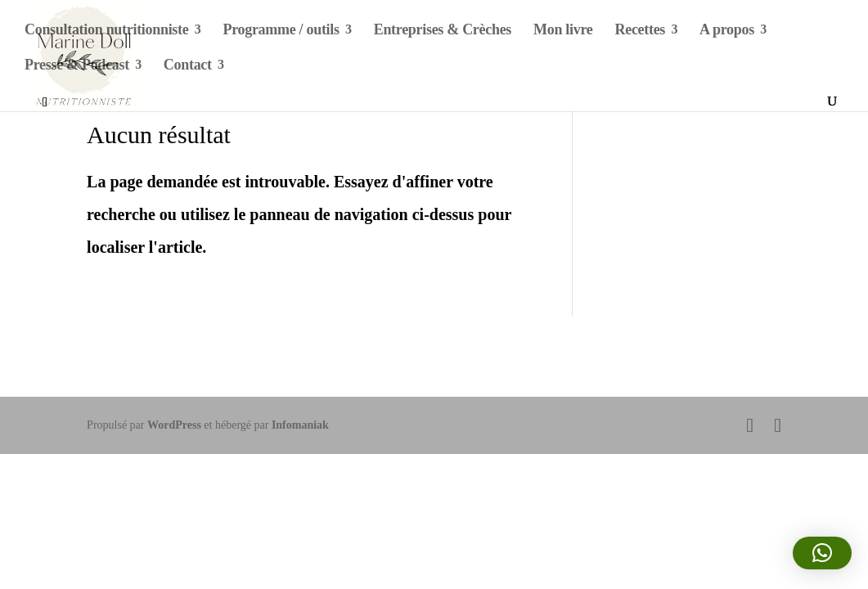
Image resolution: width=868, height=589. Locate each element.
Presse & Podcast (77, 66)
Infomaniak (300, 425)
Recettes (641, 31)
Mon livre (563, 31)
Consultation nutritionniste (106, 31)
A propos (727, 31)
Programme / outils (281, 31)
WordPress (174, 425)
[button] (822, 553)
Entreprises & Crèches (443, 31)
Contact (188, 66)
